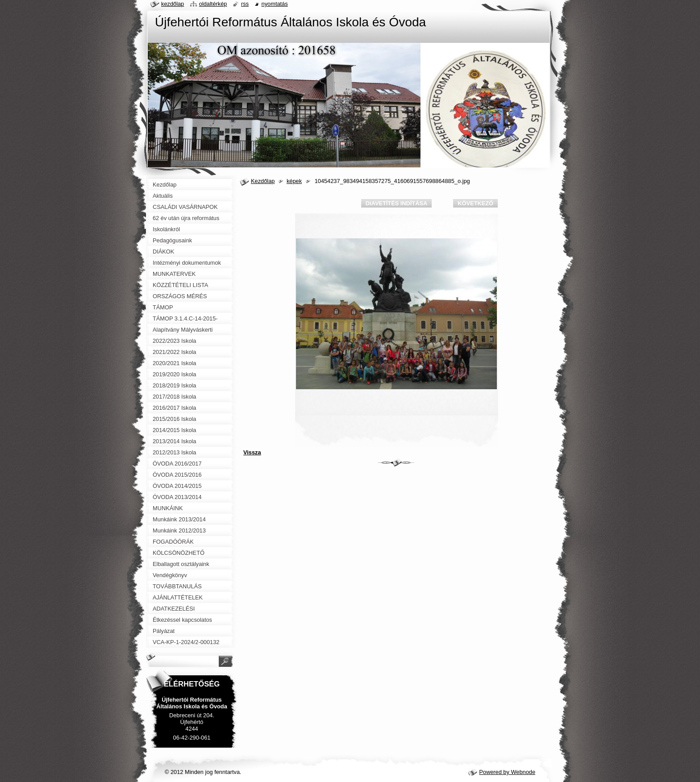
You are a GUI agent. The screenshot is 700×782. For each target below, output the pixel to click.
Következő (475, 203)
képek (294, 181)
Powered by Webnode (507, 772)
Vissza (252, 452)
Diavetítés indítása (396, 203)
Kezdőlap (263, 181)
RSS (245, 4)
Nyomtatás (275, 4)
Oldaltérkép (213, 4)
